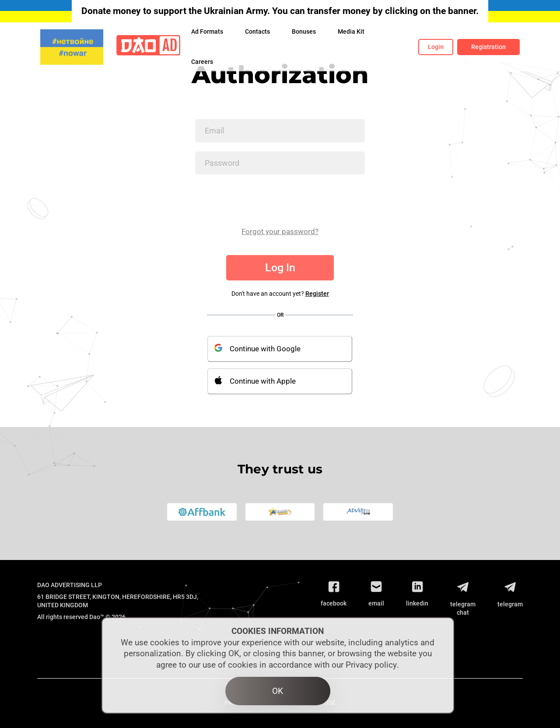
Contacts (257, 31)
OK (278, 691)
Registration (488, 47)
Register (317, 294)
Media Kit (351, 31)
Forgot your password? (280, 231)
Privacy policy (371, 665)
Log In (280, 268)
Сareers (202, 62)
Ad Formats (207, 31)
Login (436, 47)
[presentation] (262, 200)
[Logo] (148, 47)
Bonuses (304, 31)
